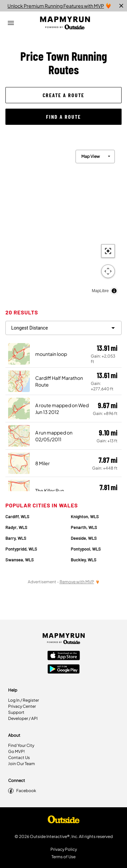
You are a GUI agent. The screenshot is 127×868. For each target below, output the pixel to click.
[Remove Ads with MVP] (80, 582)
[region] (63, 221)
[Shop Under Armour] (64, 821)
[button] (63, 95)
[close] (121, 6)
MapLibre (100, 291)
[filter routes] (63, 328)
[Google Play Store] (64, 670)
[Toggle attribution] (114, 291)
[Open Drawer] (11, 23)
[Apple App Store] (64, 656)
